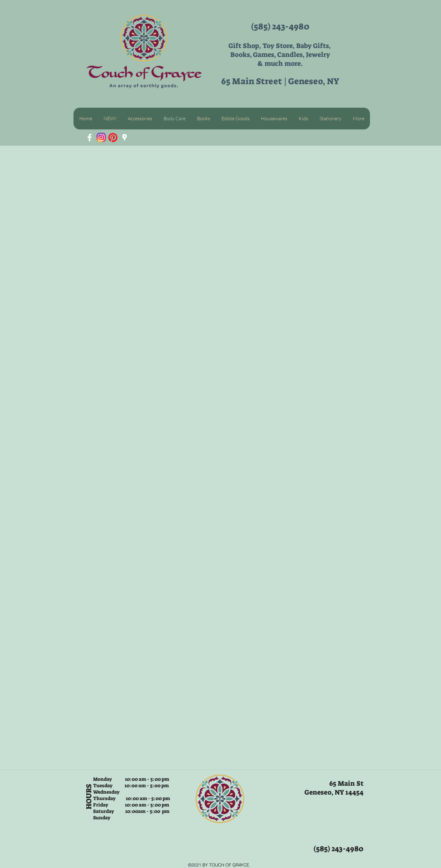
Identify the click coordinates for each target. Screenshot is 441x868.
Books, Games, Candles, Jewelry (280, 55)
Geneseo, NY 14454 (334, 792)
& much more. (280, 63)
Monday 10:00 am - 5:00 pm (131, 779)
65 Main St (346, 783)
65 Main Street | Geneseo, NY (280, 81)
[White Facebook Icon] (90, 138)
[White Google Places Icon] (124, 138)
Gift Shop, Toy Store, (262, 46)
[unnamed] (101, 138)
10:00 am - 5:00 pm (146, 786)
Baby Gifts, (314, 46)
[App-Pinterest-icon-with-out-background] (113, 138)
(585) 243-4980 (280, 26)
